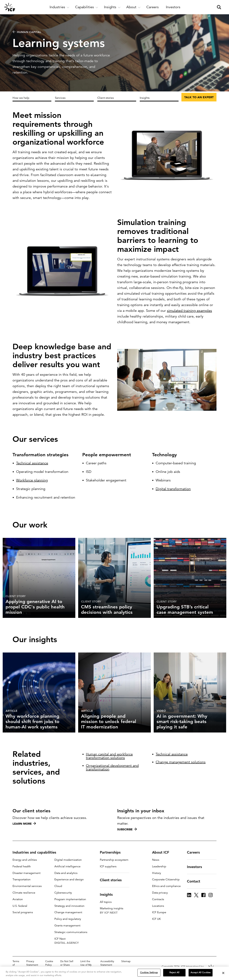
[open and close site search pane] (219, 7)
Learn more (24, 824)
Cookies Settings (149, 972)
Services (60, 98)
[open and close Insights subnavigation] (112, 7)
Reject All (174, 972)
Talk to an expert (199, 97)
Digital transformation (173, 496)
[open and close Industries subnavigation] (59, 7)
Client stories (106, 98)
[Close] (223, 973)
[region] (114, 973)
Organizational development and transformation (112, 769)
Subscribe (127, 829)
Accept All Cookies (201, 972)
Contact (196, 881)
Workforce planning (32, 484)
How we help (21, 98)
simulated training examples (189, 317)
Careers (196, 852)
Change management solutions (181, 764)
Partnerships (112, 852)
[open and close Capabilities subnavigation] (87, 7)
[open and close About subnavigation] (133, 7)
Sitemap (126, 961)
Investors (197, 867)
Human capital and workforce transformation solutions (109, 757)
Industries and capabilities (36, 852)
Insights (145, 98)
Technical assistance (32, 467)
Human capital (27, 32)
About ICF (163, 852)
